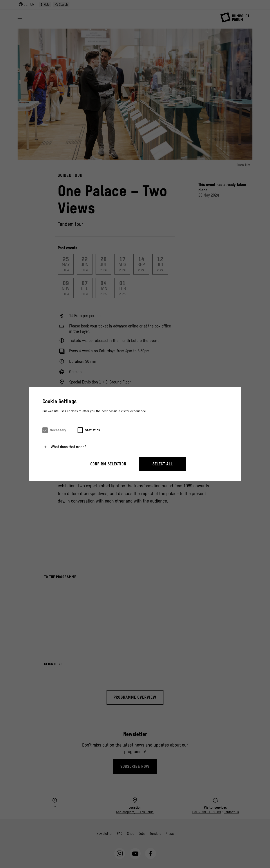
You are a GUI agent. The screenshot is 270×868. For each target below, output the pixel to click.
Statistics (92, 430)
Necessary (58, 430)
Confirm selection (108, 464)
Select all (163, 464)
